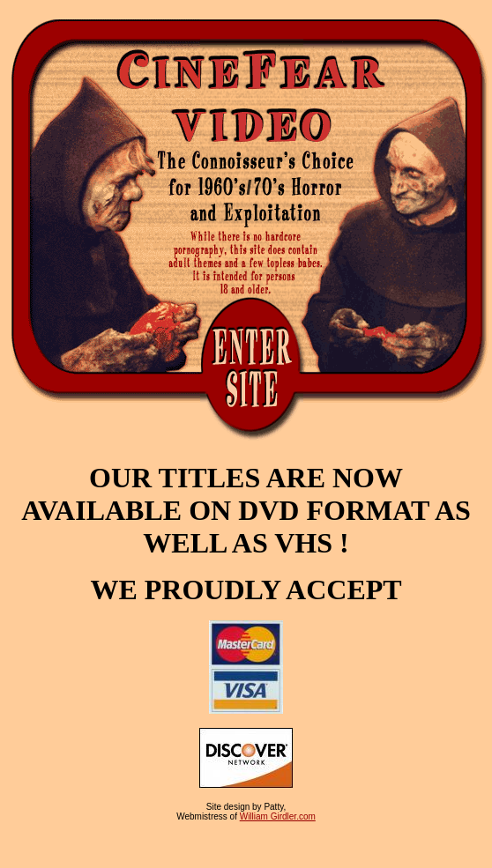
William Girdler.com (278, 816)
